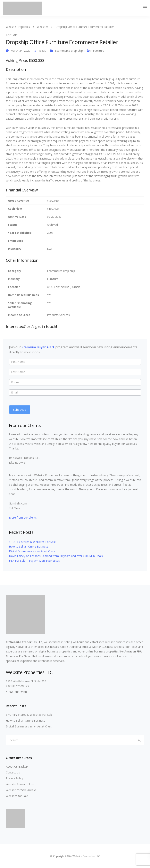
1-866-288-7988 (16, 692)
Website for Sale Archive (21, 790)
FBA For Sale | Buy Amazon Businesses (34, 561)
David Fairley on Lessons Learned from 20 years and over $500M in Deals (56, 556)
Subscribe (20, 410)
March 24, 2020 (20, 51)
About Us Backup (17, 766)
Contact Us (13, 772)
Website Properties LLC (26, 642)
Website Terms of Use (20, 784)
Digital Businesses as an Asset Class (32, 551)
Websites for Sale (17, 796)
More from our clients (23, 517)
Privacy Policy (14, 778)
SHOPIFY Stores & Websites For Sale (32, 542)
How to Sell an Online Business (29, 546)
